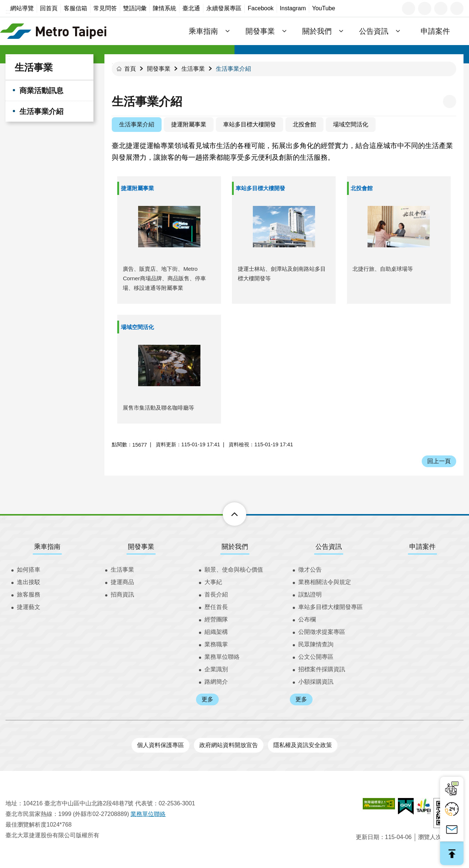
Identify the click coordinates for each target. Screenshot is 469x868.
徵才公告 (310, 570)
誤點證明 (310, 594)
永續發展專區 (224, 8)
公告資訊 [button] (374, 31)
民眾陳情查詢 (316, 644)
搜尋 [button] (457, 8)
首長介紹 (216, 594)
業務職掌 (216, 644)
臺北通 (191, 8)
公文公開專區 (316, 657)
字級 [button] (425, 8)
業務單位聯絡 (222, 657)
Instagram (293, 8)
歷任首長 (216, 607)
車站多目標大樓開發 (250, 124)
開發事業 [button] (260, 31)
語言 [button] (409, 8)
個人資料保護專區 (160, 745)
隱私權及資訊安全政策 (303, 745)
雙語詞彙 (135, 8)
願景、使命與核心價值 (234, 570)
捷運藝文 (29, 607)
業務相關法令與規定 (325, 582)
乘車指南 (47, 547)
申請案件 (435, 31)
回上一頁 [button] (439, 461)
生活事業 (34, 67)
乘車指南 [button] (203, 31)
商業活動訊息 (41, 91)
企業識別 (216, 669)
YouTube (324, 8)
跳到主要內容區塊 (4, 4)
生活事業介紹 (41, 111)
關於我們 (235, 547)
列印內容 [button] (450, 101)
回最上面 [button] (452, 853)
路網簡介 (216, 682)
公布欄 (307, 619)
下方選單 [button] (226, 514)
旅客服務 (29, 594)
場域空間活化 (351, 124)
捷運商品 (122, 582)
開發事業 (159, 69)
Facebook (261, 8)
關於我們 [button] (317, 31)
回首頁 (49, 8)
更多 (207, 699)
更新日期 (368, 837)
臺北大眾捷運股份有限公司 (53, 31)
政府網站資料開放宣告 (229, 745)
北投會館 (304, 124)
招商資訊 (122, 594)
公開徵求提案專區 (322, 632)
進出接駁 (29, 582)
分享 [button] (441, 8)
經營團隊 (216, 619)
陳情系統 (165, 8)
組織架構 (216, 632)
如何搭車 (29, 570)
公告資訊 (329, 547)
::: (8, 12)
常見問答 (105, 8)
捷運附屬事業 (189, 124)
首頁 (130, 69)
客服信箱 (75, 8)
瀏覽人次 (430, 837)
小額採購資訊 (316, 682)
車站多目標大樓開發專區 (330, 607)
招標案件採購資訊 (322, 669)
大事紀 (213, 582)
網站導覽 (22, 8)
